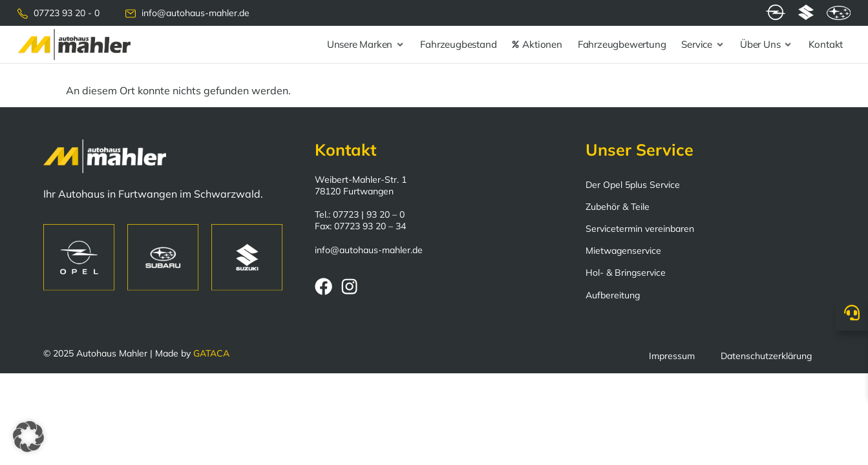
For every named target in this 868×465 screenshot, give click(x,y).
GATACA (211, 353)
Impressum (672, 356)
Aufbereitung (613, 295)
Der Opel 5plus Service (633, 185)
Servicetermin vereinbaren (640, 229)
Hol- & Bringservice (626, 273)
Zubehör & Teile (618, 207)
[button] (28, 437)
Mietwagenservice (623, 251)
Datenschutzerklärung (766, 356)
